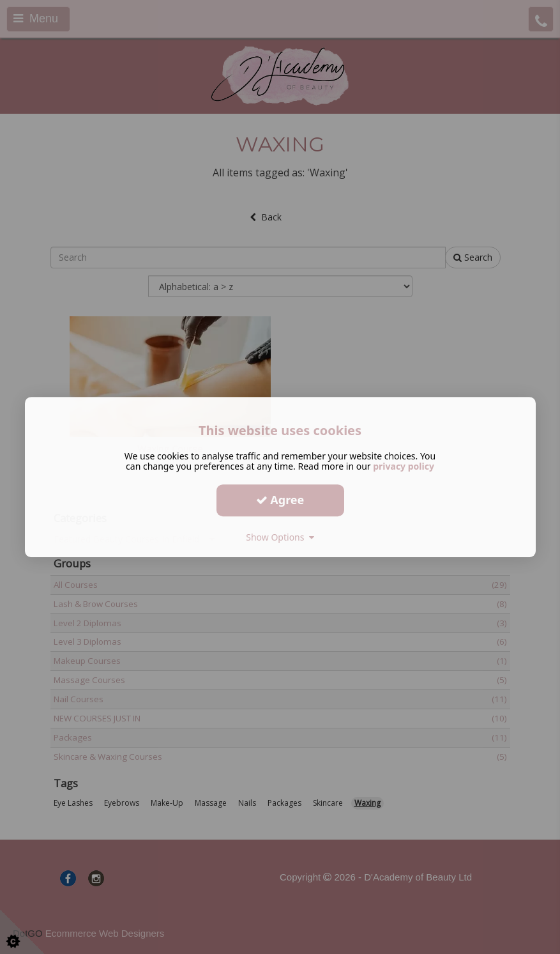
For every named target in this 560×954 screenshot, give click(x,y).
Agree (280, 500)
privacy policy (404, 466)
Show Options (280, 537)
